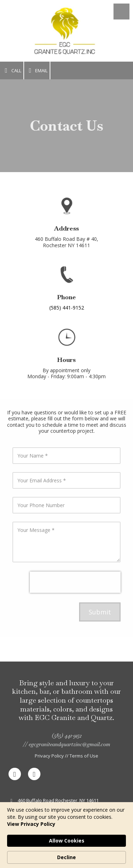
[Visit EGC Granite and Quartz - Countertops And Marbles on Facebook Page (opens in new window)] (15, 774)
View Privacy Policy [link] (31, 824)
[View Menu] (121, 12)
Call (12, 71)
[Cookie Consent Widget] (66, 835)
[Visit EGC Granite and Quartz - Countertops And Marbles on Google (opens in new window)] (34, 774)
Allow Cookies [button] (67, 841)
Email (37, 71)
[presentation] (75, 582)
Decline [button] (66, 857)
